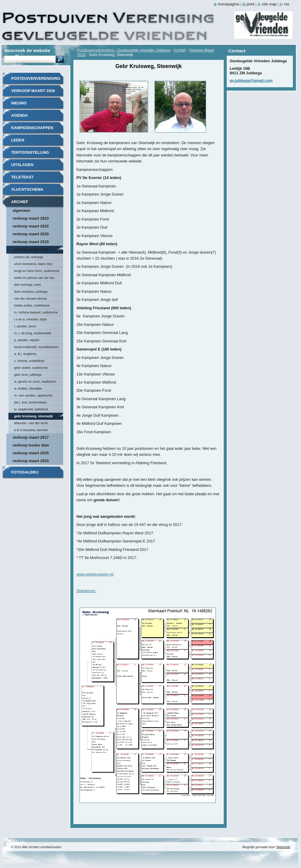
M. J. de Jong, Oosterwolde (33, 333)
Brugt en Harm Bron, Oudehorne (37, 271)
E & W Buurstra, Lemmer (31, 430)
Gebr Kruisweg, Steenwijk (34, 416)
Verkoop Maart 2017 (31, 437)
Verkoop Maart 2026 (33, 91)
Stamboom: (86, 591)
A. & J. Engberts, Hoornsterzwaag (26, 355)
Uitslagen (22, 165)
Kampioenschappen (32, 128)
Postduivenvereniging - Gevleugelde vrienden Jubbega (124, 50)
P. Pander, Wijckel (27, 340)
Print (251, 4)
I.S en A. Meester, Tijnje (30, 319)
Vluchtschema (27, 189)
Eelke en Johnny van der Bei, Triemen (35, 279)
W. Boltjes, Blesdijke (28, 388)
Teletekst (22, 177)
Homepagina (229, 4)
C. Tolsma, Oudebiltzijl (29, 361)
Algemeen (21, 210)
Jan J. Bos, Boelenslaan (30, 402)
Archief (180, 50)
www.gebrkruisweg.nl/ (95, 574)
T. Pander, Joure (25, 326)
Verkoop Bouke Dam (31, 445)
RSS (287, 4)
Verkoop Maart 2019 (31, 242)
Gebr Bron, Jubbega (28, 375)
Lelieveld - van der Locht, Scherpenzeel (31, 424)
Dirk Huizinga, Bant (27, 285)
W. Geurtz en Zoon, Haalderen (35, 381)
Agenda (19, 115)
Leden (18, 140)
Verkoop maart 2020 (31, 234)
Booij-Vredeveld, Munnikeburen (37, 347)
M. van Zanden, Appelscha (33, 395)
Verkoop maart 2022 (31, 226)
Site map (269, 4)
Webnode (283, 847)
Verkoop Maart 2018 (31, 250)
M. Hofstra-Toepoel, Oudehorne (36, 312)
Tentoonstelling (30, 152)
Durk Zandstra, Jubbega (31, 292)
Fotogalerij (25, 472)
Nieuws (19, 103)
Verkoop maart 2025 (31, 453)
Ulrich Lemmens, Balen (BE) (33, 264)
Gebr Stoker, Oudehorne (31, 368)
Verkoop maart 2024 (31, 461)
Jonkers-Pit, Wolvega (29, 257)
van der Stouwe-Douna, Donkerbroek (31, 299)
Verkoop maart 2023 (31, 218)
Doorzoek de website (27, 50)
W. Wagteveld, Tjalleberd (31, 409)
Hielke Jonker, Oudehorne (32, 305)
